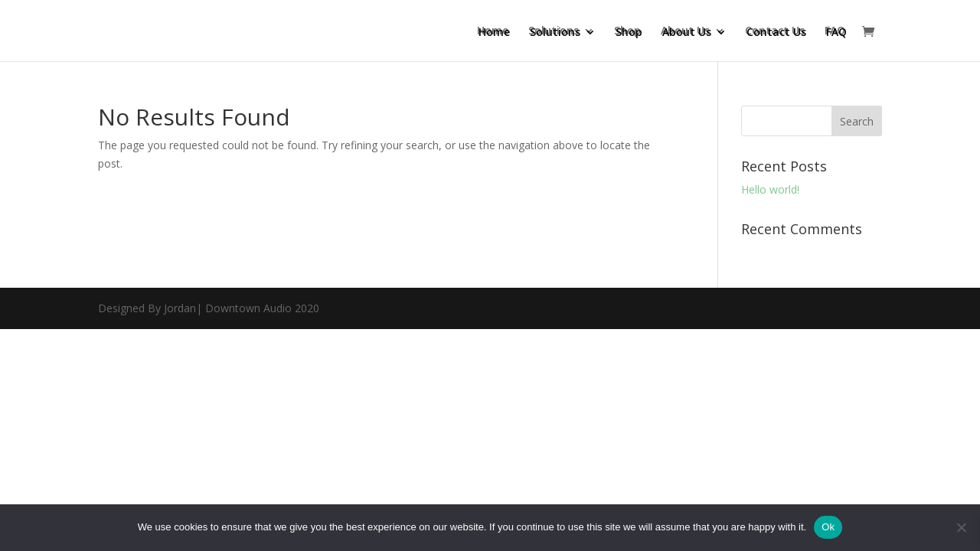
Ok (828, 527)
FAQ (835, 31)
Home (493, 31)
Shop (627, 31)
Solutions (554, 31)
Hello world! (770, 189)
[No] (961, 527)
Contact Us (775, 31)
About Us (685, 31)
